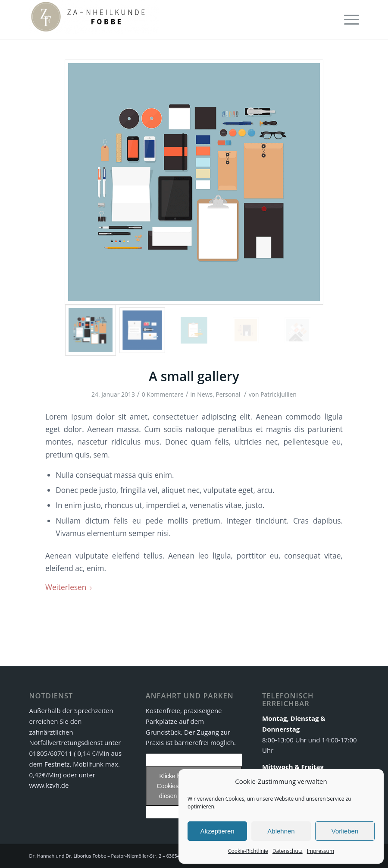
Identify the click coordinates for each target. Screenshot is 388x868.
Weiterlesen (70, 587)
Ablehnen (281, 831)
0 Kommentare (163, 394)
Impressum (321, 851)
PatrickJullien (278, 394)
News (205, 394)
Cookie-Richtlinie (248, 851)
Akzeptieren (217, 831)
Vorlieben (345, 831)
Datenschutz (288, 851)
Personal (228, 394)
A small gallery (194, 376)
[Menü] (349, 19)
